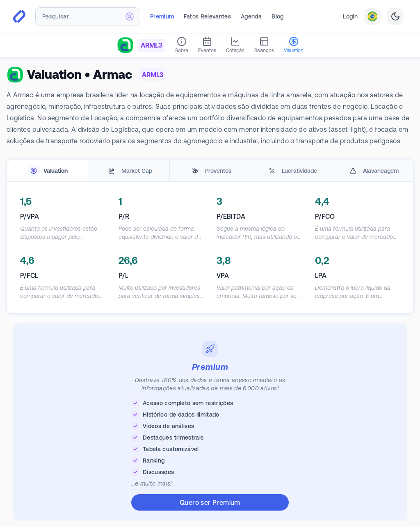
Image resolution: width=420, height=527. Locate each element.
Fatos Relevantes (207, 16)
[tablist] (210, 171)
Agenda (251, 16)
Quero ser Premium (210, 502)
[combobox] (88, 16)
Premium (162, 16)
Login (350, 16)
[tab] (47, 171)
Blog (277, 16)
